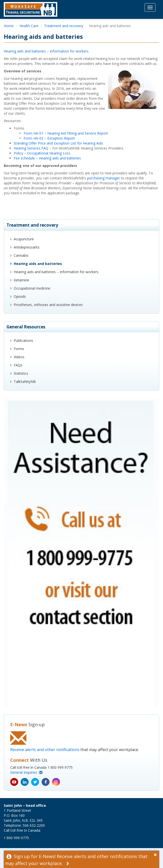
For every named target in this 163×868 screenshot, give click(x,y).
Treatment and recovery (64, 26)
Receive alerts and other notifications (45, 750)
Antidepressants (27, 247)
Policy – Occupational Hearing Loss (42, 153)
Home (9, 26)
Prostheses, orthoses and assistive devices (48, 305)
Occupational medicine (32, 288)
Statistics (21, 373)
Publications (23, 340)
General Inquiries (26, 772)
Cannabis (21, 255)
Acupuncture (24, 239)
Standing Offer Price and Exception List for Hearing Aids (58, 143)
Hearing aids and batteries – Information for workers (46, 51)
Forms (19, 349)
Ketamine (21, 280)
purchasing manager (104, 178)
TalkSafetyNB (25, 382)
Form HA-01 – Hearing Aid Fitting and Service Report (66, 133)
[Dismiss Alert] (157, 854)
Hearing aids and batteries (38, 264)
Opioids (20, 296)
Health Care (29, 26)
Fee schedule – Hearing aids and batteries (47, 158)
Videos (19, 357)
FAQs (18, 365)
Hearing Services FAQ (31, 148)
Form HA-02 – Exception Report (49, 138)
